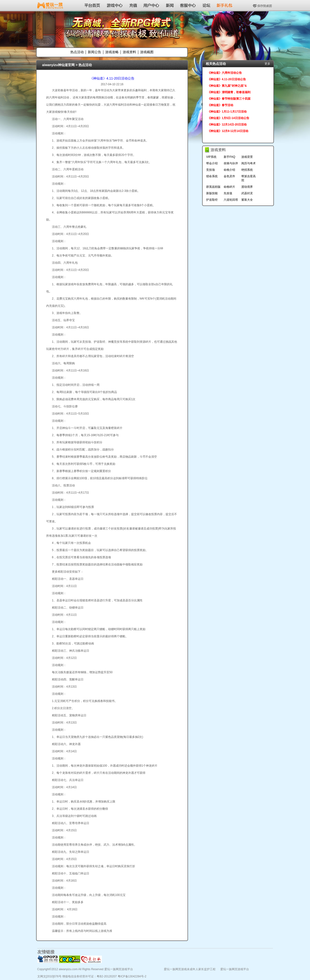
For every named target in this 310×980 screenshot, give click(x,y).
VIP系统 (211, 157)
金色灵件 (229, 176)
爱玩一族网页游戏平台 (235, 969)
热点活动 (77, 52)
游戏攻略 (112, 52)
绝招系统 (247, 170)
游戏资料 (129, 52)
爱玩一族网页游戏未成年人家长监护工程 (190, 969)
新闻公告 (94, 52)
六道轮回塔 (231, 200)
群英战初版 (213, 187)
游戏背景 (247, 157)
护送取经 (212, 200)
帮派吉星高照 (249, 178)
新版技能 (212, 193)
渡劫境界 (247, 187)
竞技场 (210, 170)
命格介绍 (229, 170)
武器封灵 (247, 193)
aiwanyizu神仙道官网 (58, 65)
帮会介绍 (212, 163)
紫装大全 (247, 200)
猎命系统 (212, 176)
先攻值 (228, 193)
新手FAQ (229, 157)
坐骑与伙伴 (231, 163)
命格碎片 (229, 187)
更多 (267, 64)
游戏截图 (147, 52)
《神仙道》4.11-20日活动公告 (112, 78)
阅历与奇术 (249, 163)
